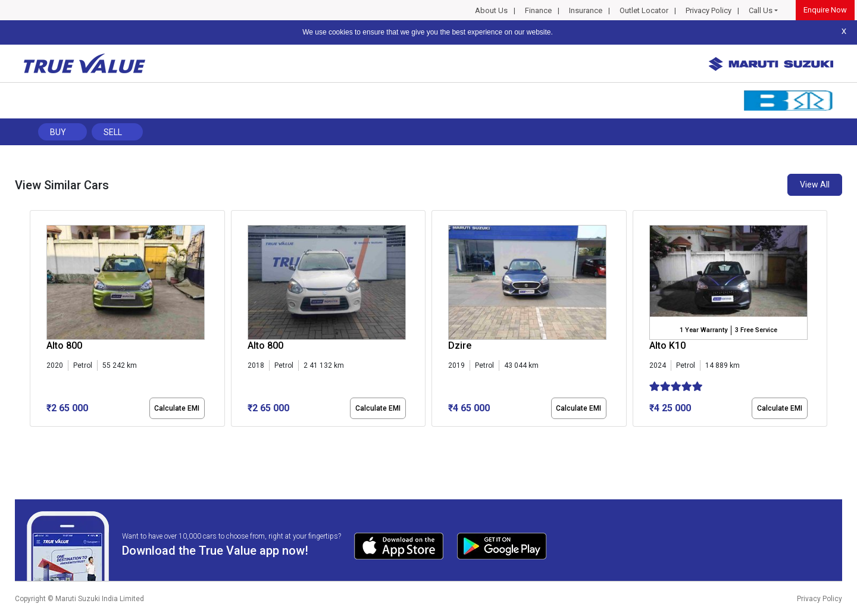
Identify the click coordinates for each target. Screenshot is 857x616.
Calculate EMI (177, 408)
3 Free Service (756, 330)
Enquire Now (825, 10)
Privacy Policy (709, 10)
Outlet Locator (644, 10)
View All (815, 185)
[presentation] (36, 321)
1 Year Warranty (703, 330)
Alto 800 (64, 345)
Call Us (761, 10)
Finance (538, 10)
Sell (113, 132)
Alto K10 (667, 345)
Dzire (460, 345)
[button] (33, 437)
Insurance (586, 10)
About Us (491, 10)
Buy (58, 132)
